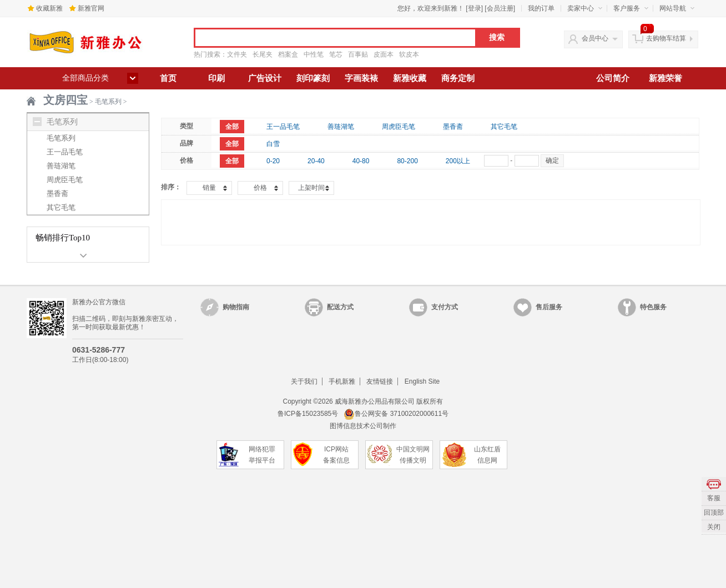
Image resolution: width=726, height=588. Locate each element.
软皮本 (409, 54)
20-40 (316, 161)
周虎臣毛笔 (65, 180)
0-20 (273, 161)
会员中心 (595, 38)
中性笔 (314, 54)
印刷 (216, 78)
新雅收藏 (410, 78)
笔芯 (336, 54)
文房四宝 (65, 100)
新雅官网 (91, 8)
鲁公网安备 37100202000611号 (396, 414)
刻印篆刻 (313, 78)
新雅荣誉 (665, 78)
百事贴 (358, 54)
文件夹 (237, 54)
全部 (232, 127)
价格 (260, 188)
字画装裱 (361, 78)
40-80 (361, 161)
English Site (422, 381)
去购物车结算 (666, 38)
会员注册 (500, 8)
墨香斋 (57, 194)
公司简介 (613, 78)
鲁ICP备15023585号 (308, 414)
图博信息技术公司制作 (363, 426)
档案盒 (288, 54)
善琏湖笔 (61, 166)
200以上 (458, 161)
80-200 (407, 161)
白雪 (273, 144)
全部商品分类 (85, 78)
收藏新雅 (49, 8)
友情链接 (380, 381)
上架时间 (311, 188)
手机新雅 (342, 381)
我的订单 (541, 8)
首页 (168, 78)
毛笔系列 (108, 102)
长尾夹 (263, 54)
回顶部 (714, 512)
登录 (475, 8)
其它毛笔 (61, 207)
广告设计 (265, 78)
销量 (209, 188)
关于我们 (304, 381)
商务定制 (458, 78)
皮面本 (384, 54)
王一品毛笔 (65, 152)
